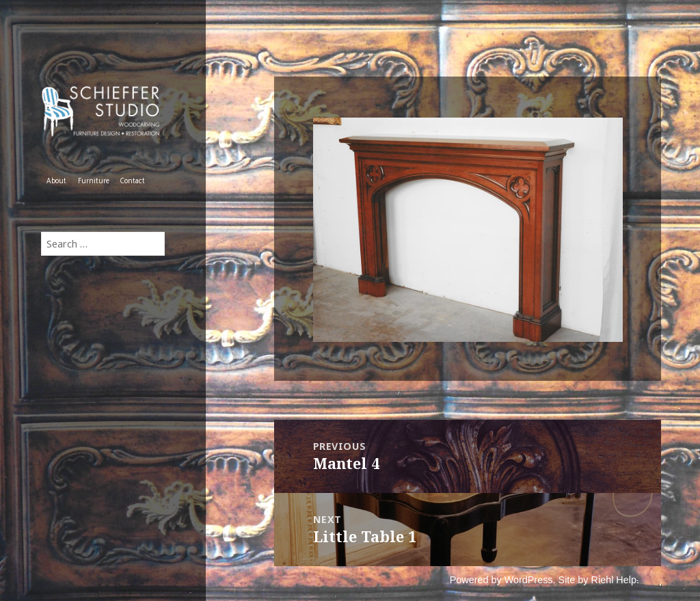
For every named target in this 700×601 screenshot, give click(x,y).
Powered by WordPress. (503, 580)
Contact (133, 181)
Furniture (94, 181)
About (56, 181)
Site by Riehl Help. (599, 580)
